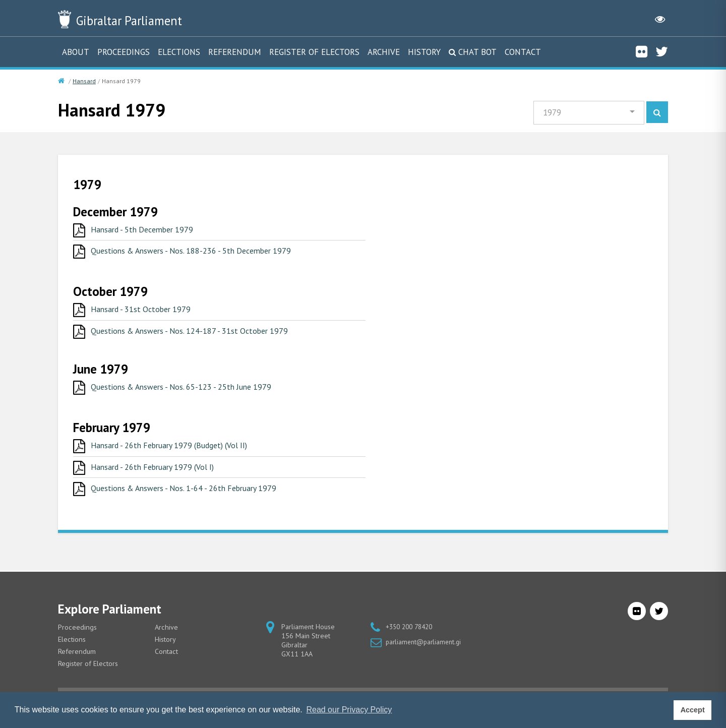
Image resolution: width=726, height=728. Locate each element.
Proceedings (124, 52)
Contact (523, 52)
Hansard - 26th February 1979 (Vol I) (161, 476)
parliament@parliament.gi (425, 651)
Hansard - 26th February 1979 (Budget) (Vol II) (181, 453)
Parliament (146, 19)
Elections (179, 52)
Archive (384, 52)
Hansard (84, 81)
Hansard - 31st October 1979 (147, 313)
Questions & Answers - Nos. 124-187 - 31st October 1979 (202, 336)
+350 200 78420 (412, 636)
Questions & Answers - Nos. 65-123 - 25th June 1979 (193, 393)
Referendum (235, 52)
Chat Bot (477, 52)
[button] (587, 114)
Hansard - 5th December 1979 (149, 231)
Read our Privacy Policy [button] (349, 710)
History (424, 52)
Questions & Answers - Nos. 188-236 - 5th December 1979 (204, 254)
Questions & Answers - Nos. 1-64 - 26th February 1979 (196, 498)
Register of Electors (314, 52)
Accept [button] (693, 710)
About (76, 52)
